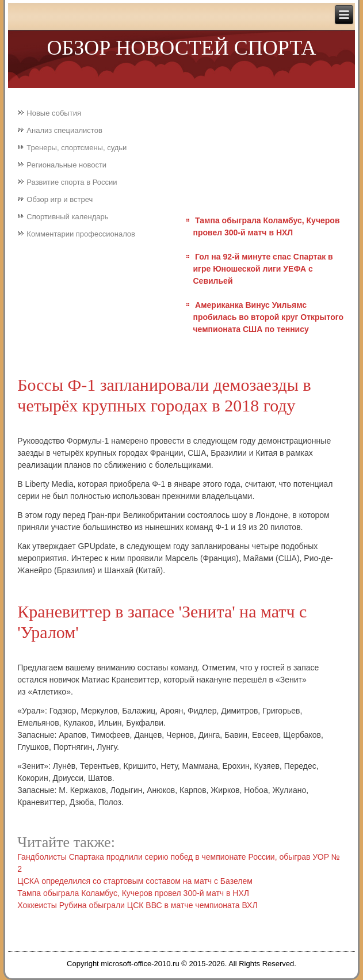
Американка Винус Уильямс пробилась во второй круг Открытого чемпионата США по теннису (268, 317)
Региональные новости (66, 165)
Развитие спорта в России (72, 182)
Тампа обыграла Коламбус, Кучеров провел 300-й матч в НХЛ (133, 893)
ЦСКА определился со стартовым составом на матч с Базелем (135, 881)
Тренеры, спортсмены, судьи (77, 148)
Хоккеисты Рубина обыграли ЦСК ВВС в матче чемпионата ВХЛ (137, 905)
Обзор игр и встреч (60, 199)
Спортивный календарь (67, 217)
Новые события (54, 113)
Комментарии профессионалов (81, 234)
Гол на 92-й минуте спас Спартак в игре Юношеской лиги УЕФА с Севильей (263, 269)
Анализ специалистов (64, 130)
